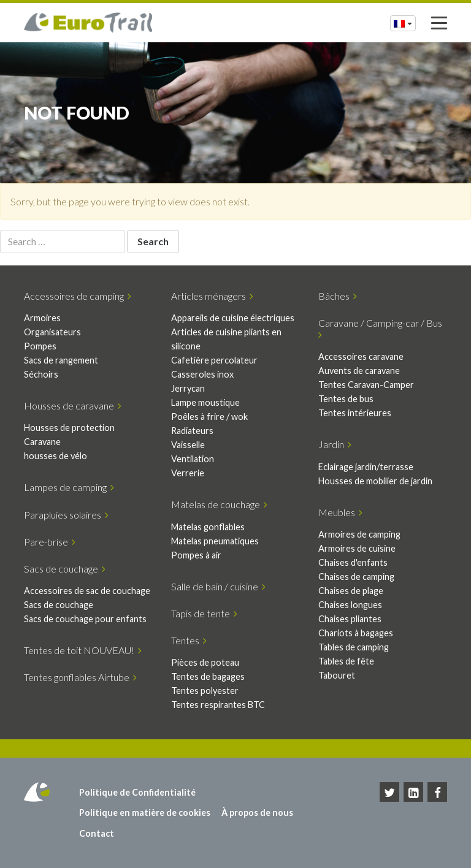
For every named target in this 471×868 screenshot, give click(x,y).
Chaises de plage (351, 591)
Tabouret (337, 675)
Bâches (338, 296)
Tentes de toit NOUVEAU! (83, 650)
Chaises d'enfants (353, 562)
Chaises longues (350, 605)
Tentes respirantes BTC (218, 705)
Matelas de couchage (219, 504)
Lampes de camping (69, 487)
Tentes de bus (346, 399)
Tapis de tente (204, 613)
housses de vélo (56, 456)
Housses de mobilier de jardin (375, 481)
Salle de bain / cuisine (218, 586)
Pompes (40, 346)
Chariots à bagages (356, 633)
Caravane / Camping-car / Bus (382, 328)
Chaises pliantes (350, 619)
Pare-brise (50, 542)
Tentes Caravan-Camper (366, 385)
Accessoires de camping (78, 296)
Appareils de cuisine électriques (233, 318)
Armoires (42, 318)
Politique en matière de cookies (145, 813)
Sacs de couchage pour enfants (85, 619)
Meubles (340, 512)
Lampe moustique (205, 402)
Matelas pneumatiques (215, 541)
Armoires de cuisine (357, 548)
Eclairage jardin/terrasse (366, 467)
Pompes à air (196, 555)
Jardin (335, 444)
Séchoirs (41, 374)
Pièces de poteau (205, 662)
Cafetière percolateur (214, 360)
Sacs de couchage (65, 569)
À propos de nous (257, 813)
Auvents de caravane (359, 371)
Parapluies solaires (66, 515)
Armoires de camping (359, 534)
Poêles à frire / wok (209, 417)
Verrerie (188, 473)
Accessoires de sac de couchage (87, 591)
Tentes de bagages (208, 676)
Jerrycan (188, 388)
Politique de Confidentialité (137, 792)
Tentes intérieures (355, 413)
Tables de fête (346, 661)
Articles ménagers (212, 296)
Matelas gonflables (208, 527)
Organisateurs (52, 332)
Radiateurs (192, 431)
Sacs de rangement (61, 360)
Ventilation (193, 459)
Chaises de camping (356, 577)
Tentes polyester (205, 691)
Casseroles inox (202, 374)
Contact (97, 833)
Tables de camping (354, 647)
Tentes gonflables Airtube (80, 677)
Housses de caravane (73, 405)
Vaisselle (188, 445)
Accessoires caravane (361, 356)
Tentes (189, 640)
